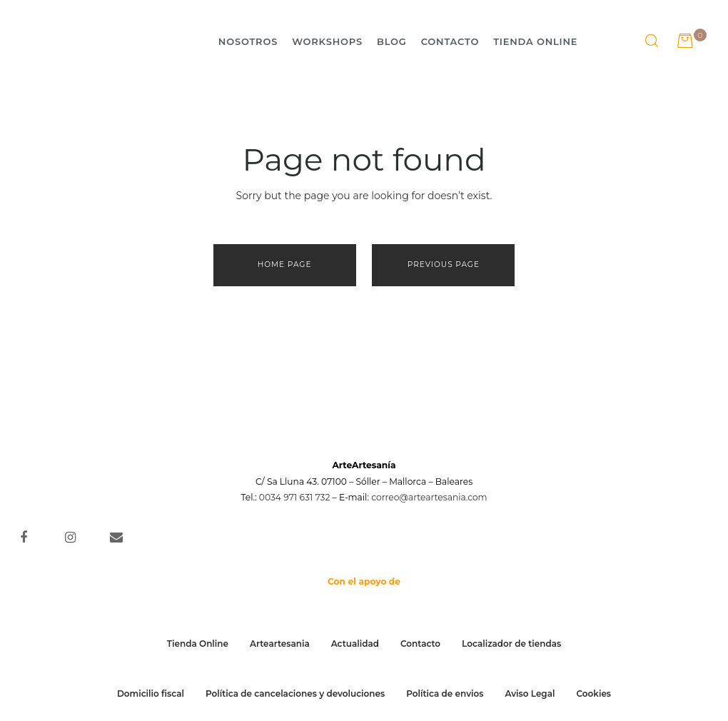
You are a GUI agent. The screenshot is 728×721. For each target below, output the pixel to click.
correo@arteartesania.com (429, 493)
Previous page (444, 264)
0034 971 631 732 (295, 493)
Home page (285, 264)
